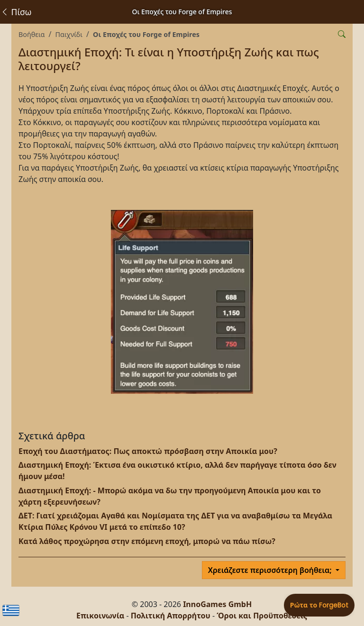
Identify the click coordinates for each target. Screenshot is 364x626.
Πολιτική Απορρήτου (171, 616)
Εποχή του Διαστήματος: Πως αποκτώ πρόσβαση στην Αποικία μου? (148, 451)
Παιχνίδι (69, 34)
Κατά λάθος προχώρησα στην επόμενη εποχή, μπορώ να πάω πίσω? (147, 541)
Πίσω (16, 12)
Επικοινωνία (100, 616)
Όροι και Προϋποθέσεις (262, 616)
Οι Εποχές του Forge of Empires (146, 34)
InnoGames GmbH (217, 604)
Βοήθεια (32, 34)
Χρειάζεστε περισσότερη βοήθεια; (271, 570)
